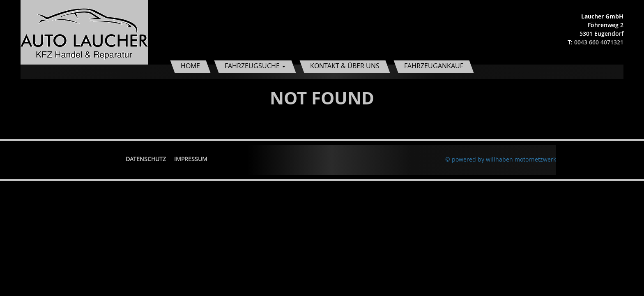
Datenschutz (146, 159)
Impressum (191, 159)
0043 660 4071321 (599, 42)
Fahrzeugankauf (434, 66)
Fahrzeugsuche (255, 66)
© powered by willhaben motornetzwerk (501, 159)
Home (190, 66)
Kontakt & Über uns (345, 66)
